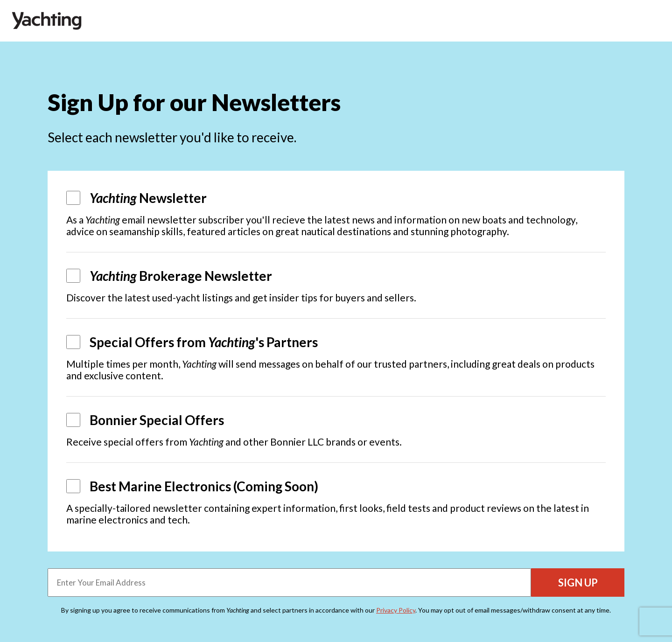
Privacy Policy (396, 610)
